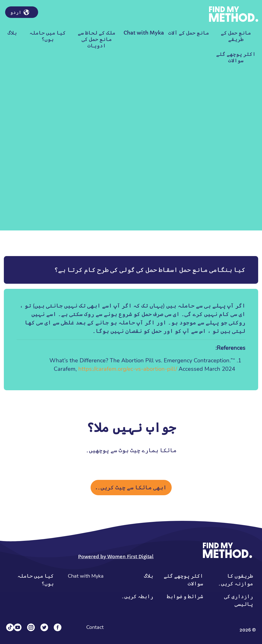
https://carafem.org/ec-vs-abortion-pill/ (128, 369)
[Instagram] (31, 627)
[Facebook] (58, 627)
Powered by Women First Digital (116, 557)
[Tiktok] (10, 627)
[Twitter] (44, 627)
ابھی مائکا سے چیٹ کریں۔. (131, 487)
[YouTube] (18, 627)
